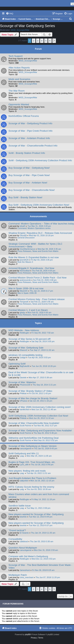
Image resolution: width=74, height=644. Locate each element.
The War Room (17, 91)
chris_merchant (27, 577)
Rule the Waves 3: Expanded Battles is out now (34, 257)
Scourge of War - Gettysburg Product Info (30, 123)
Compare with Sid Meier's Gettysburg (28, 556)
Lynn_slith (24, 465)
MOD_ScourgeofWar (20, 30)
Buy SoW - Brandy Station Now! (25, 197)
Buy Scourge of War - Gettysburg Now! (29, 168)
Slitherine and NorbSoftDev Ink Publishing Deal (33, 438)
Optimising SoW (17, 364)
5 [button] (46, 41)
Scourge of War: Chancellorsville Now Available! (34, 423)
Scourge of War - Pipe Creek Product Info (30, 131)
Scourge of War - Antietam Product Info (29, 138)
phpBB (28, 635)
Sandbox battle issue (20, 506)
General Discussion (26, 238)
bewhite (23, 517)
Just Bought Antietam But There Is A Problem (32, 478)
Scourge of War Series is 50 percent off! (30, 339)
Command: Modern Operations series (34, 228)
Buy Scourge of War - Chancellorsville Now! (32, 190)
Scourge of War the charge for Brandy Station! (33, 398)
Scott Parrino (26, 426)
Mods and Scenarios (19, 79)
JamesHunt (25, 570)
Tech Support (16, 56)
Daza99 (23, 235)
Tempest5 (24, 302)
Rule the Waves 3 (25, 262)
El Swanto (24, 533)
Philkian (23, 393)
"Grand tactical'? (17, 530)
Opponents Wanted (19, 104)
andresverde (25, 280)
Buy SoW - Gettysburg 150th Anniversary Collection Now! (39, 205)
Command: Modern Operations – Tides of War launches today (41, 224)
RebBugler (24, 333)
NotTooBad (25, 271)
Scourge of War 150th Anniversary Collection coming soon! (40, 407)
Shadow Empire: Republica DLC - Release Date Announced (40, 233)
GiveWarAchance (27, 249)
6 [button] (50, 41)
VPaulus (23, 401)
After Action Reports (19, 68)
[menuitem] (10, 14)
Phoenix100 (25, 385)
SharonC (24, 350)
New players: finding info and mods (27, 471)
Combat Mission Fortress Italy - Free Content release (37, 299)
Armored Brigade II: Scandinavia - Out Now (31, 268)
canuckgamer (26, 448)
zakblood (24, 541)
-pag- (22, 456)
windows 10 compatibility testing (26, 355)
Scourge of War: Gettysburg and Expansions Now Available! (40, 431)
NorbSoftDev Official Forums (24, 116)
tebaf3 (23, 226)
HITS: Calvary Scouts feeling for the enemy (31, 487)
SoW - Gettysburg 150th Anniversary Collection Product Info (40, 160)
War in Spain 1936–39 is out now (26, 288)
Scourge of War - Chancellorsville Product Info (33, 146)
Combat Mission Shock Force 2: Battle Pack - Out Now (37, 278)
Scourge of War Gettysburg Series (28, 26)
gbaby (22, 313)
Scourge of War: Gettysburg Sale (26, 348)
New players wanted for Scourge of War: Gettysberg (36, 514)
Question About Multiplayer (23, 548)
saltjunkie (24, 481)
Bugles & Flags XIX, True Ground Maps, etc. (32, 462)
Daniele (23, 378)
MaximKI (24, 291)
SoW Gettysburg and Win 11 (24, 453)
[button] (54, 41)
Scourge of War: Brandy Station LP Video (30, 391)
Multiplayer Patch (18, 575)
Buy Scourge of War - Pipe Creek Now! (29, 175)
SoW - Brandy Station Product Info (27, 153)
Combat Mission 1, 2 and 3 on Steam (28, 310)
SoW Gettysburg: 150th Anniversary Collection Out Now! (38, 416)
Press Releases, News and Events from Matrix (38, 251)
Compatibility (15, 539)
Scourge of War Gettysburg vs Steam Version (33, 446)
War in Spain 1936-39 (27, 293)
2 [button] (34, 41)
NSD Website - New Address (24, 330)
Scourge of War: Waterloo (22, 382)
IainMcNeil (24, 409)
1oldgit (23, 357)
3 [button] (38, 41)
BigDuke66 (25, 366)
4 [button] (42, 41)
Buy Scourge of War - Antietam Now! (28, 183)
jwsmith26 (24, 260)
